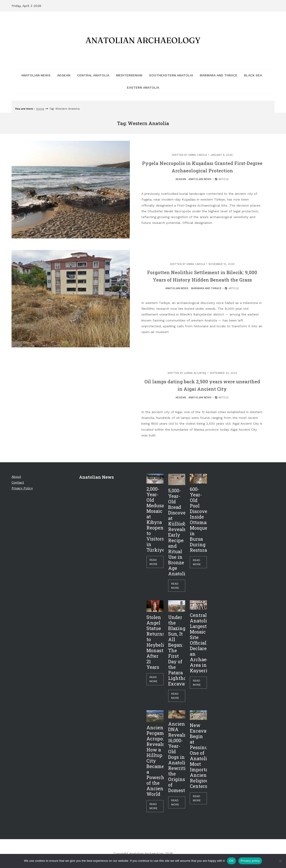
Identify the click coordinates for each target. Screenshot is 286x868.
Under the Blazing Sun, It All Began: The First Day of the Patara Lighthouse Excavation (177, 650)
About (16, 477)
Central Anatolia (93, 75)
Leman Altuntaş (195, 373)
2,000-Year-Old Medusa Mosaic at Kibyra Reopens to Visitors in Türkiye (155, 519)
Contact (18, 482)
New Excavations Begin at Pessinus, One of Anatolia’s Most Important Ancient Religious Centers (198, 756)
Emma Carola (198, 155)
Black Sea (253, 75)
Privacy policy (250, 861)
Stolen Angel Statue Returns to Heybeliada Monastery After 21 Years (155, 642)
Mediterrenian (129, 75)
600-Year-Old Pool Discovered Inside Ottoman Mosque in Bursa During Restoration (198, 520)
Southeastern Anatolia (171, 75)
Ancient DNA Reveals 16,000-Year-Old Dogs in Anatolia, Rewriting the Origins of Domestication (177, 757)
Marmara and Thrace (219, 75)
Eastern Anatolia (143, 87)
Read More (153, 562)
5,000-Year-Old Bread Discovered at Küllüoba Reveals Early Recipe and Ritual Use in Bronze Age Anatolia (177, 532)
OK (231, 861)
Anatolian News (36, 75)
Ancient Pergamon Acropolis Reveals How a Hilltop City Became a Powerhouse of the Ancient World (155, 761)
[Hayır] (280, 861)
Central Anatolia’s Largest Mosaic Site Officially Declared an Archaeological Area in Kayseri (198, 643)
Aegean (64, 75)
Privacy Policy (22, 488)
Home (40, 109)
